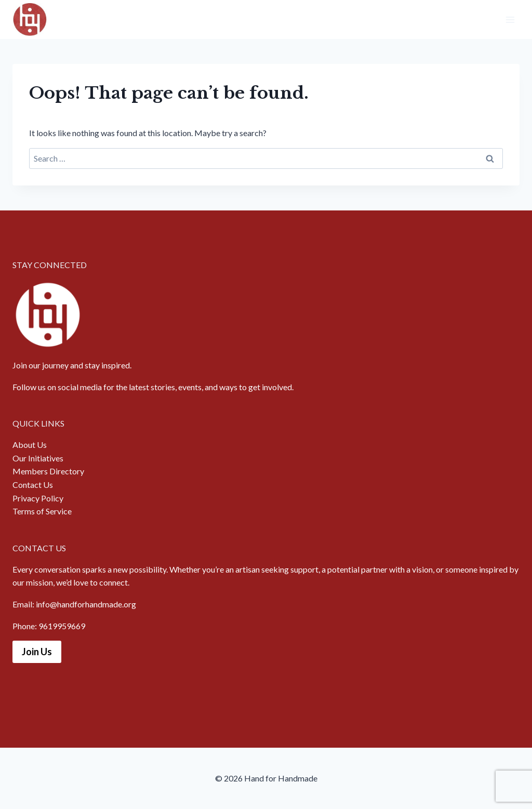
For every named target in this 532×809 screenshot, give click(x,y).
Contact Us (33, 485)
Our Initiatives (38, 458)
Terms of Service (42, 511)
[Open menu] (510, 19)
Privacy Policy (38, 498)
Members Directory (48, 471)
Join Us (37, 652)
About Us (30, 445)
